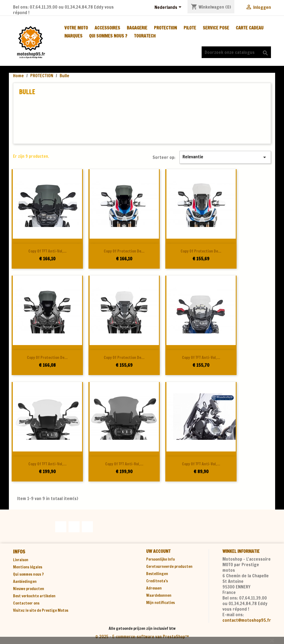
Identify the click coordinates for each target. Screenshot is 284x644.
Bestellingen (157, 574)
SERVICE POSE (216, 28)
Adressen (154, 588)
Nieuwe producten (29, 589)
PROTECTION (165, 28)
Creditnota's (157, 581)
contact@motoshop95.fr (247, 620)
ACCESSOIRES (107, 28)
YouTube (74, 527)
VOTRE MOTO (76, 28)
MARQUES (73, 36)
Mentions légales (28, 567)
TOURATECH (145, 36)
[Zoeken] (236, 52)
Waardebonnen (159, 595)
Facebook (61, 527)
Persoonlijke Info (160, 559)
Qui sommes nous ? (108, 36)
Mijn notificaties (160, 603)
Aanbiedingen (25, 581)
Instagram (87, 527)
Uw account (158, 551)
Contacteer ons (26, 603)
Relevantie (225, 157)
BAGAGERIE (137, 28)
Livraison (21, 560)
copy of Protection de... (124, 251)
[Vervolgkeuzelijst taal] (169, 8)
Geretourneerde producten (169, 566)
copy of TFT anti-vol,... (47, 251)
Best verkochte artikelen (34, 596)
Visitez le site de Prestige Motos (41, 610)
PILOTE (190, 28)
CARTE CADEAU (250, 28)
